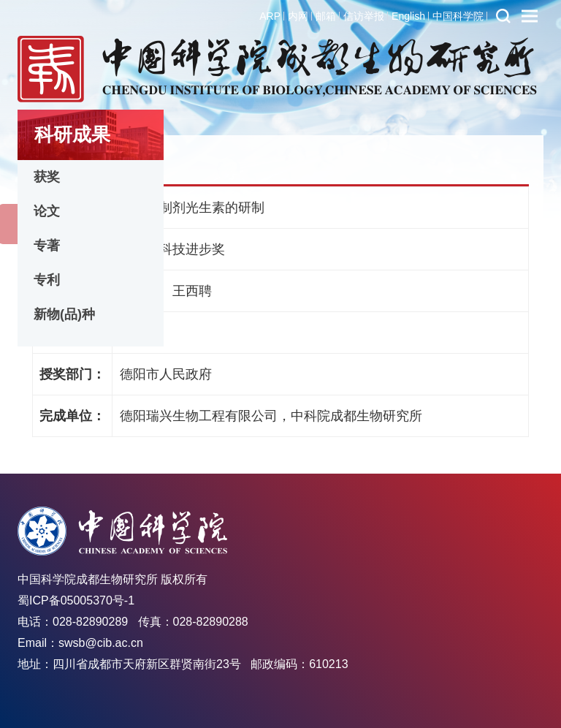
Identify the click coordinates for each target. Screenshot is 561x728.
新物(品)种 (64, 314)
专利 (47, 280)
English (408, 16)
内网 (298, 16)
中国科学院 (458, 16)
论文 (47, 211)
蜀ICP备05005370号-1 (76, 600)
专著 (47, 246)
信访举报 (364, 16)
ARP (270, 16)
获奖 (47, 177)
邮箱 (326, 16)
